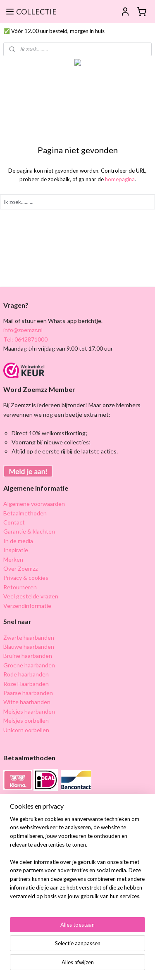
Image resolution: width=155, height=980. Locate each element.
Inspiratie (16, 550)
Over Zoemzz (20, 568)
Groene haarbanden (29, 665)
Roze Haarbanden (26, 684)
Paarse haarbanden (28, 693)
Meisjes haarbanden (29, 711)
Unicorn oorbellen (26, 730)
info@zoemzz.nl (23, 330)
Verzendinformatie (27, 606)
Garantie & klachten (29, 531)
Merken (13, 559)
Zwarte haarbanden (29, 637)
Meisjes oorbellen (26, 720)
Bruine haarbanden (28, 656)
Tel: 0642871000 (25, 339)
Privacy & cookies (26, 578)
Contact (14, 522)
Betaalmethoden (25, 513)
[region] (77, 861)
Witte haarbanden (27, 702)
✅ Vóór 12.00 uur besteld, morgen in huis (54, 31)
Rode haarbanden (26, 674)
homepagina (120, 179)
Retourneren (20, 587)
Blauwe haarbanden (29, 647)
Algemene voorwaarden (34, 504)
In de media (18, 541)
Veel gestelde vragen (31, 596)
